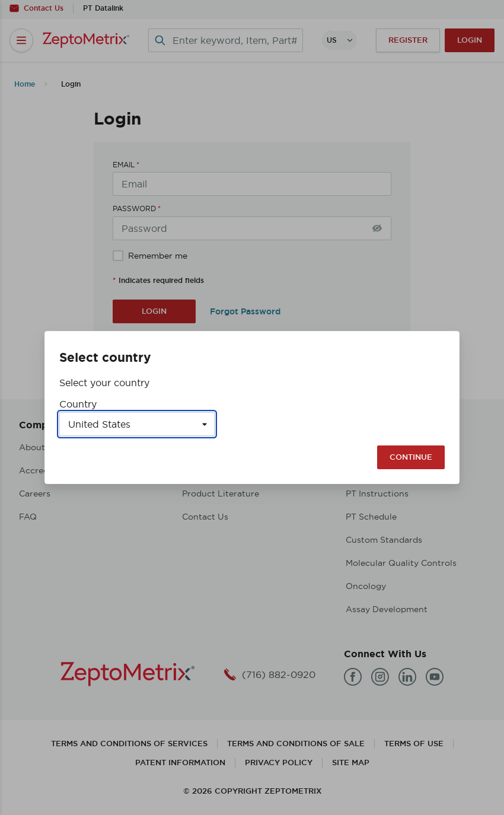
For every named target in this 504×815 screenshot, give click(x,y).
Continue (411, 457)
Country (78, 404)
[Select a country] (137, 424)
